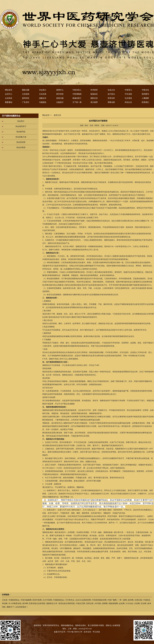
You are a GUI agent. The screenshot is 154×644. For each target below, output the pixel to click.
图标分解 (26, 90)
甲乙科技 (96, 632)
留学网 (25, 603)
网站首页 (9, 90)
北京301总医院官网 (83, 600)
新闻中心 (60, 90)
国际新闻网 (113, 603)
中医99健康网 (26, 600)
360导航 (98, 603)
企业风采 (9, 98)
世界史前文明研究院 (67, 603)
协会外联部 (21, 147)
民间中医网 (37, 600)
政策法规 (60, 98)
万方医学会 (70, 600)
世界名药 (111, 98)
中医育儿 (128, 90)
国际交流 (94, 98)
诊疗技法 (111, 94)
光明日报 (138, 600)
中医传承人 (77, 90)
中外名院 (128, 94)
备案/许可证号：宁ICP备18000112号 (68, 632)
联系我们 (145, 102)
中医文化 (145, 90)
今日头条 (129, 603)
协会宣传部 (21, 142)
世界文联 (90, 603)
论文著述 (128, 98)
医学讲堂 (60, 94)
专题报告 (43, 102)
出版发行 (60, 102)
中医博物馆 (77, 94)
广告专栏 (26, 102)
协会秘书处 (21, 132)
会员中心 (9, 94)
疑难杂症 (94, 94)
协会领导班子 (21, 126)
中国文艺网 (80, 603)
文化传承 (43, 94)
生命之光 (111, 90)
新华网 (131, 600)
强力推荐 (94, 102)
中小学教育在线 (15, 603)
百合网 (143, 603)
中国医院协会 (59, 600)
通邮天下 (10, 607)
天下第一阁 (77, 102)
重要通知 (9, 102)
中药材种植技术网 (99, 600)
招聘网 (105, 603)
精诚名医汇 (77, 98)
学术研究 (94, 90)
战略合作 (43, 98)
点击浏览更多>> (22, 607)
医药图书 (145, 94)
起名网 (122, 603)
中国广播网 (112, 600)
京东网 (137, 603)
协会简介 (21, 121)
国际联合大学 (52, 603)
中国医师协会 (14, 600)
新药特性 (26, 98)
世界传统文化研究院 (37, 603)
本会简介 (43, 90)
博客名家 (111, 102)
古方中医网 (47, 600)
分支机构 (26, 94)
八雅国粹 (145, 98)
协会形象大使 (21, 137)
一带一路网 (122, 600)
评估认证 (128, 102)
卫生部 (5, 600)
